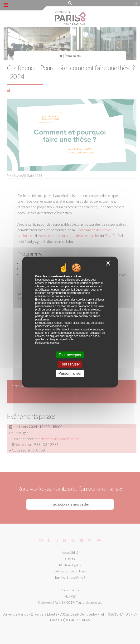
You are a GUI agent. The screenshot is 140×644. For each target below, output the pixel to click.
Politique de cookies (47, 343)
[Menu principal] (6, 5)
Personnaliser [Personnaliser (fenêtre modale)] (70, 373)
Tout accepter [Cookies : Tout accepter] (70, 355)
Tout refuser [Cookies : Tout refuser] (70, 364)
